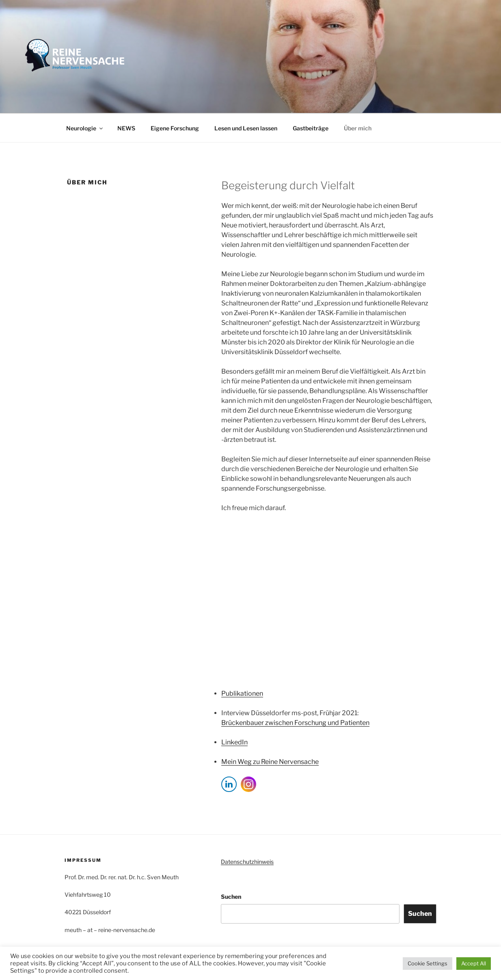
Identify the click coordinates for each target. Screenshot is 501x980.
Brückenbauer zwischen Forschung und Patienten (295, 723)
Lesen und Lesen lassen (246, 128)
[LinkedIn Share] (229, 784)
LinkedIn (234, 742)
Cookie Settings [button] (428, 963)
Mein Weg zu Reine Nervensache (270, 762)
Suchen (231, 897)
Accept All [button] (474, 963)
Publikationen (242, 693)
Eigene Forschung (175, 128)
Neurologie (85, 128)
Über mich (358, 128)
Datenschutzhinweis (247, 862)
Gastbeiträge (311, 128)
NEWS (126, 128)
